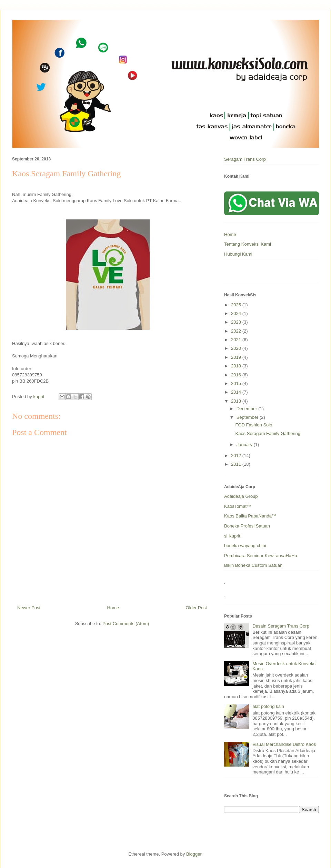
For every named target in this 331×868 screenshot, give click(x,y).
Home (113, 608)
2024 (237, 313)
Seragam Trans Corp (245, 159)
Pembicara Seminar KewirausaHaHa (261, 556)
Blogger (194, 854)
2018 (237, 366)
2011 (237, 464)
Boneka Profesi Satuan (247, 526)
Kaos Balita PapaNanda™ (250, 516)
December (248, 409)
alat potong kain (268, 706)
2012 (237, 456)
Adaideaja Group (241, 496)
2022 (237, 331)
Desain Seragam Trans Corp (281, 626)
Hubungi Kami (238, 254)
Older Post (196, 608)
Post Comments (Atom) (126, 624)
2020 (237, 348)
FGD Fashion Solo (254, 425)
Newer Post (29, 608)
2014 (237, 392)
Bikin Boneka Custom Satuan (253, 565)
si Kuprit (232, 536)
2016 (237, 375)
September (248, 417)
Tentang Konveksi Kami (248, 244)
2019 (237, 357)
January (245, 445)
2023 (237, 322)
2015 (237, 383)
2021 (237, 340)
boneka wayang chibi (245, 546)
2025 (237, 305)
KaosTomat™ (238, 506)
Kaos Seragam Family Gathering (268, 433)
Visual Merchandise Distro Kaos (284, 744)
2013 (237, 401)
